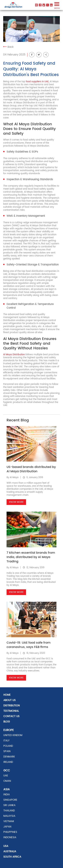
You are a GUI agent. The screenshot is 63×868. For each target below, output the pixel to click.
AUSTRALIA (10, 852)
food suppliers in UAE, (37, 82)
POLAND (8, 746)
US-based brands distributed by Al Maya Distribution (31, 469)
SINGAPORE (10, 800)
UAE (6, 776)
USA (6, 846)
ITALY (6, 741)
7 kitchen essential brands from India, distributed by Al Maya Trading (31, 557)
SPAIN (7, 751)
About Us (9, 700)
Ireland (8, 762)
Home (7, 695)
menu (57, 7)
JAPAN (7, 827)
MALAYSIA (9, 816)
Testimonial (11, 711)
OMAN (7, 781)
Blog (7, 722)
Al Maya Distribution (14, 355)
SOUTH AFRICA (12, 857)
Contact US (11, 716)
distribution (12, 706)
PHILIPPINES (10, 832)
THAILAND (9, 811)
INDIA (7, 795)
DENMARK (9, 757)
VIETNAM (9, 821)
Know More (16, 502)
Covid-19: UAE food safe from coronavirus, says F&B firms (29, 645)
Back (8, 47)
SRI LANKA (9, 805)
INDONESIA (10, 837)
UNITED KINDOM (13, 735)
